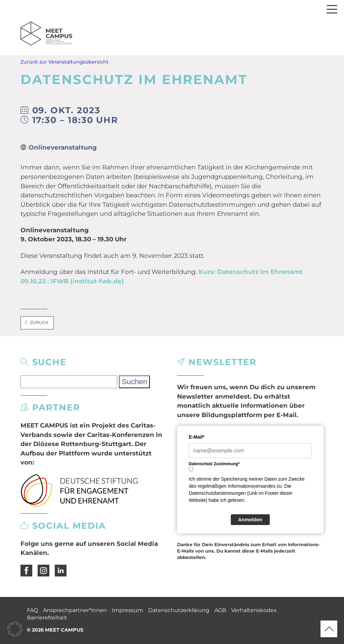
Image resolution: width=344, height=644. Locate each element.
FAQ (32, 610)
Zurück (36, 323)
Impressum (127, 610)
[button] (15, 629)
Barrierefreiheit (47, 618)
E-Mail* (197, 437)
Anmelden (250, 519)
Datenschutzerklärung (179, 610)
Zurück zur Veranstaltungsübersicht (64, 62)
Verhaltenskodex (254, 610)
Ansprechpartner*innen (75, 610)
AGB (220, 610)
